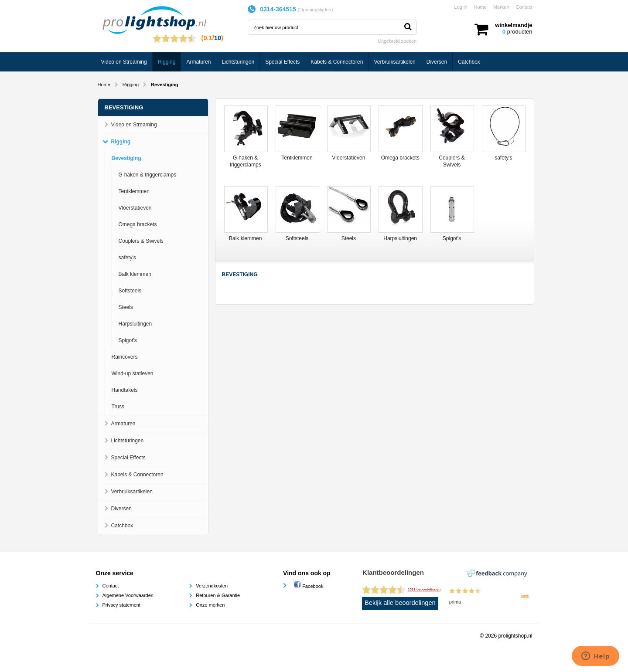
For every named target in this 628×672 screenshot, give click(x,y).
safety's (127, 258)
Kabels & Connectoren (337, 62)
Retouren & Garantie (218, 595)
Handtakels (125, 390)
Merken (501, 7)
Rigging (167, 62)
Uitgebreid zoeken (398, 41)
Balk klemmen (135, 274)
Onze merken (210, 605)
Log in (461, 7)
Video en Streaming (124, 62)
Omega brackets (138, 224)
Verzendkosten (212, 586)
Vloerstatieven (135, 208)
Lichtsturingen (238, 62)
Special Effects (282, 62)
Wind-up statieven (133, 373)
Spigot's (128, 340)
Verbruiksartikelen (394, 62)
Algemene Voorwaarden (128, 595)
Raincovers (125, 357)
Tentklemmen (134, 191)
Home (480, 7)
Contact (524, 7)
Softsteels (130, 291)
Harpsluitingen (135, 324)
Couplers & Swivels (141, 241)
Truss (118, 407)
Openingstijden (315, 10)
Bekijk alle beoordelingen (400, 603)
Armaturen (198, 62)
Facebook (309, 586)
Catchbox (469, 62)
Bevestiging (126, 158)
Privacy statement (121, 605)
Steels (126, 307)
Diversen (437, 62)
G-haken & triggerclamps (148, 175)
